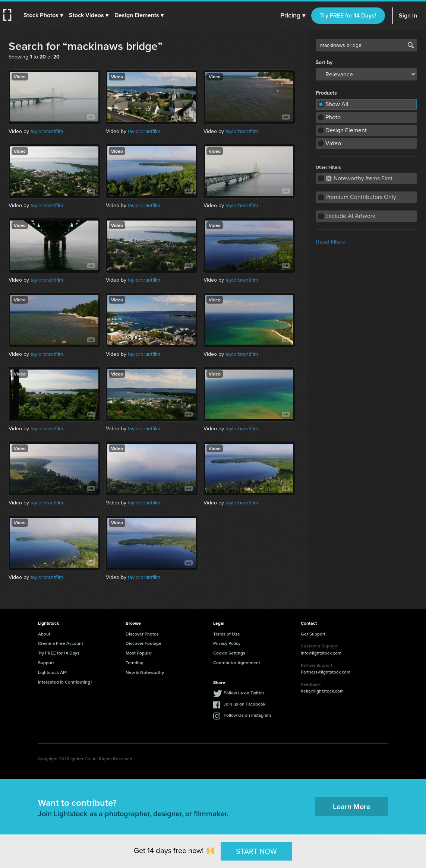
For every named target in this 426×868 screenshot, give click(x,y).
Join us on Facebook (244, 704)
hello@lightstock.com (322, 691)
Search (411, 45)
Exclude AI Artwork (350, 216)
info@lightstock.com (321, 653)
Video (333, 143)
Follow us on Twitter (244, 693)
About (44, 634)
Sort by (324, 63)
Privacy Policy (227, 643)
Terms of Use (227, 634)
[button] (44, 15)
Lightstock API (52, 672)
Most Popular (139, 653)
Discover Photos (142, 634)
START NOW (256, 851)
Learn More (352, 806)
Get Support (313, 634)
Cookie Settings (229, 653)
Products (326, 93)
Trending (135, 663)
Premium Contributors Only (361, 197)
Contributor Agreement (237, 663)
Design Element (346, 130)
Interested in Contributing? (65, 682)
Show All (337, 104)
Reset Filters (331, 242)
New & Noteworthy (145, 672)
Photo (333, 117)
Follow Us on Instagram (247, 715)
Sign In (408, 15)
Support (46, 663)
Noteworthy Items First (359, 178)
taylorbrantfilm (47, 131)
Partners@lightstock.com (326, 672)
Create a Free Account (61, 643)
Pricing (293, 16)
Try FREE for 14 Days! (348, 15)
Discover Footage (143, 643)
